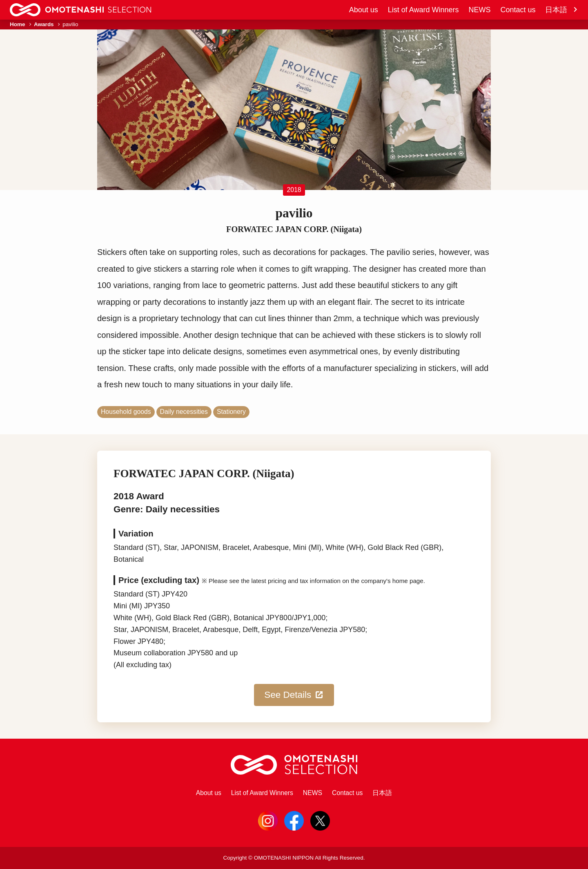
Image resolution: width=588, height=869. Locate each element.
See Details (294, 695)
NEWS (479, 10)
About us (364, 10)
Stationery (231, 412)
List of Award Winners (423, 10)
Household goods (126, 412)
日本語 (562, 10)
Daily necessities (184, 412)
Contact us (518, 10)
